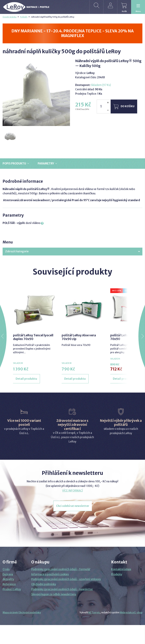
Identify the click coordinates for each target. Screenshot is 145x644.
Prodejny (117, 574)
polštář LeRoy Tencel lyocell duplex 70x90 (33, 337)
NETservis (94, 613)
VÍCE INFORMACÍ (72, 491)
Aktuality (8, 579)
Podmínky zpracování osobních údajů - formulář (61, 569)
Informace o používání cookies (50, 574)
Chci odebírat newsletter (73, 506)
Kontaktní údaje (121, 569)
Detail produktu (26, 379)
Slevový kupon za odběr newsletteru (54, 594)
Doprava (8, 574)
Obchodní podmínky (44, 584)
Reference (9, 584)
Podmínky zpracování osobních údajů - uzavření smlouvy (66, 579)
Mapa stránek (10, 613)
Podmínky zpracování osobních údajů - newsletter (62, 589)
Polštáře (24, 17)
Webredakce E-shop (131, 613)
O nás (6, 569)
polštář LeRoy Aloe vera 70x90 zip (79, 337)
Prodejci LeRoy (12, 589)
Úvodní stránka (10, 17)
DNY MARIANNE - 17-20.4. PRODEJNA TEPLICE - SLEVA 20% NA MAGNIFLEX (73, 33)
